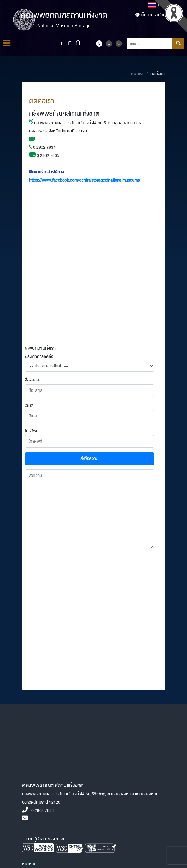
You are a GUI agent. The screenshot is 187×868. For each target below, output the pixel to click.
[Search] (150, 44)
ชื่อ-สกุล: (33, 380)
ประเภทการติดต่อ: (40, 357)
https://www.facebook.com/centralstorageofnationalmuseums (84, 180)
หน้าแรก (138, 74)
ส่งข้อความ (89, 459)
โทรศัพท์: (32, 431)
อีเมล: (30, 406)
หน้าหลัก (29, 864)
